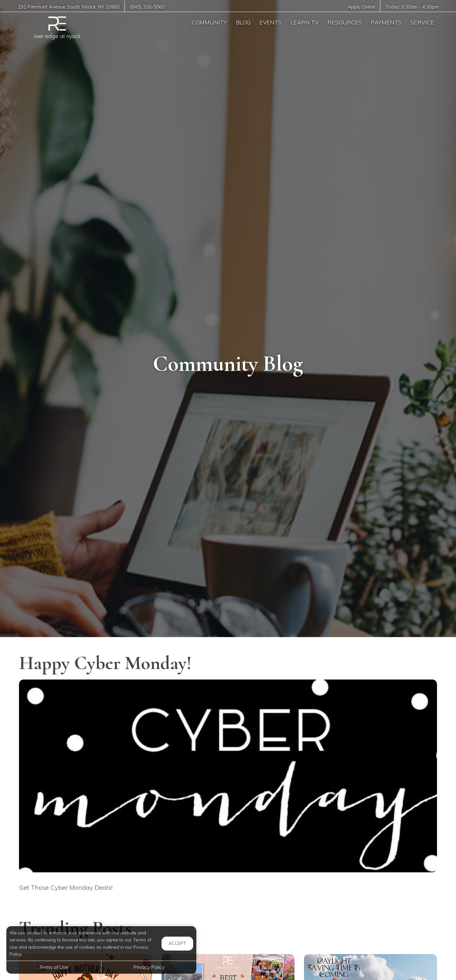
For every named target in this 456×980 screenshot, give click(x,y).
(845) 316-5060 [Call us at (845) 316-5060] (148, 7)
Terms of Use (54, 967)
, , (69, 7)
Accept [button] (177, 943)
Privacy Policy (149, 967)
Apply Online (361, 7)
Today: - (412, 7)
